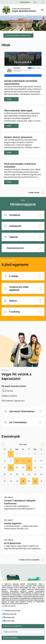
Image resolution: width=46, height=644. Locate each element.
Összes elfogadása (10, 641)
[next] (43, 444)
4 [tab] (38, 32)
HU (35, 2)
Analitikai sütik (10, 620)
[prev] (3, 444)
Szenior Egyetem (13, 523)
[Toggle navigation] (42, 10)
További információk (9, 609)
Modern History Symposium (18, 137)
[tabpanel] (23, 28)
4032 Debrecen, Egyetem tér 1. (13, 401)
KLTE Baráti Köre (13, 543)
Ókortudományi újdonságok (18, 110)
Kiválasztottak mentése (12, 629)
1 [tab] (33, 32)
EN (37, 2)
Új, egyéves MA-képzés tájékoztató (18, 35)
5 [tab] (40, 32)
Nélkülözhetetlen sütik (13, 614)
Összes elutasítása (11, 635)
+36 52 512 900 (7, 391)
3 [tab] (37, 32)
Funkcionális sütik (11, 617)
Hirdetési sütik (10, 624)
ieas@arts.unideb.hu (9, 396)
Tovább (8, 99)
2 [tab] (35, 32)
